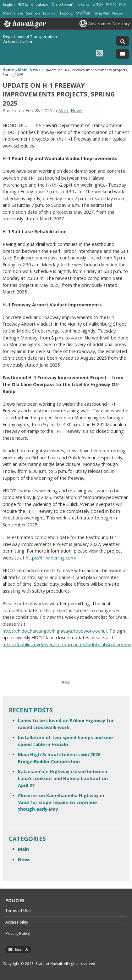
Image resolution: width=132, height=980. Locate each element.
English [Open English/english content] (9, 4)
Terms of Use (18, 910)
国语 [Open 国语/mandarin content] (123, 4)
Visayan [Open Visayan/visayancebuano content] (118, 13)
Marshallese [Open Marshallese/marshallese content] (13, 13)
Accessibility (17, 922)
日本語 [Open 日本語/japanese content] (98, 4)
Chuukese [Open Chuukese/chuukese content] (39, 4)
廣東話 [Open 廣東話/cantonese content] (23, 4)
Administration (18, 41)
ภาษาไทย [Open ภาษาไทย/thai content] (82, 13)
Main (23, 70)
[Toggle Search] (123, 41)
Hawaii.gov (24, 24)
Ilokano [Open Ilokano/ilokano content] (83, 4)
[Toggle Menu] (123, 54)
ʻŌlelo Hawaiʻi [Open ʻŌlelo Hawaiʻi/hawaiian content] (62, 4)
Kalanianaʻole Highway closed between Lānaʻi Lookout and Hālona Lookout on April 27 (63, 778)
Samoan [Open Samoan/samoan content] (33, 13)
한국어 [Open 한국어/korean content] (111, 4)
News (35, 70)
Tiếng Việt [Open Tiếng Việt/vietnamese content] (101, 13)
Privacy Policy (18, 933)
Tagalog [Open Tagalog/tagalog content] (66, 13)
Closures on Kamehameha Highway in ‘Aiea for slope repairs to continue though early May (61, 802)
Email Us (22, 949)
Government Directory (109, 24)
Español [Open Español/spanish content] (50, 13)
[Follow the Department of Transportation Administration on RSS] (99, 53)
